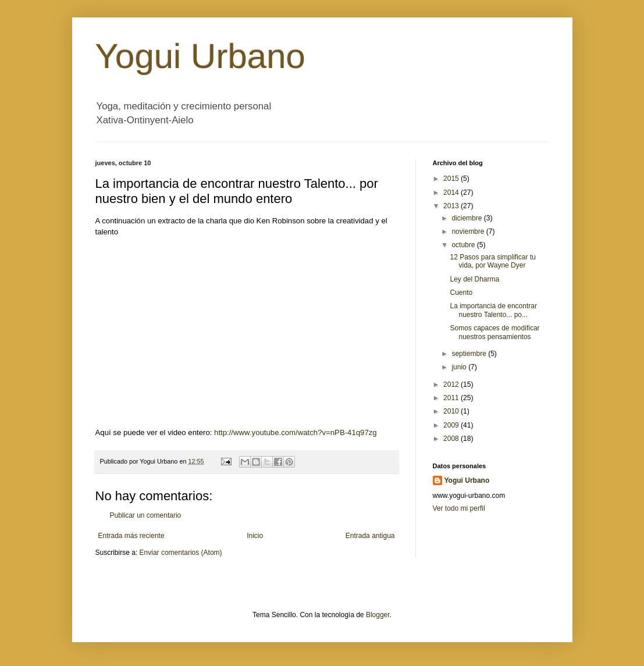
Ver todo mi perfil (459, 508)
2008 (452, 439)
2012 (452, 384)
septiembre (470, 354)
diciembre (467, 218)
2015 (452, 179)
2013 (452, 206)
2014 (452, 193)
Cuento (461, 293)
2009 (452, 425)
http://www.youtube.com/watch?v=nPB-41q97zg (296, 432)
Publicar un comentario (146, 515)
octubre (464, 245)
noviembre (469, 232)
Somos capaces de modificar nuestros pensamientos (494, 332)
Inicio (255, 536)
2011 (452, 398)
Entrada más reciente (131, 536)
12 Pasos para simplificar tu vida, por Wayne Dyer (492, 261)
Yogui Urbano (200, 56)
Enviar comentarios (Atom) (181, 553)
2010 (452, 411)
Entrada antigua (370, 536)
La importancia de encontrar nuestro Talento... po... (493, 310)
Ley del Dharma (474, 279)
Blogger (378, 615)
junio (460, 367)
